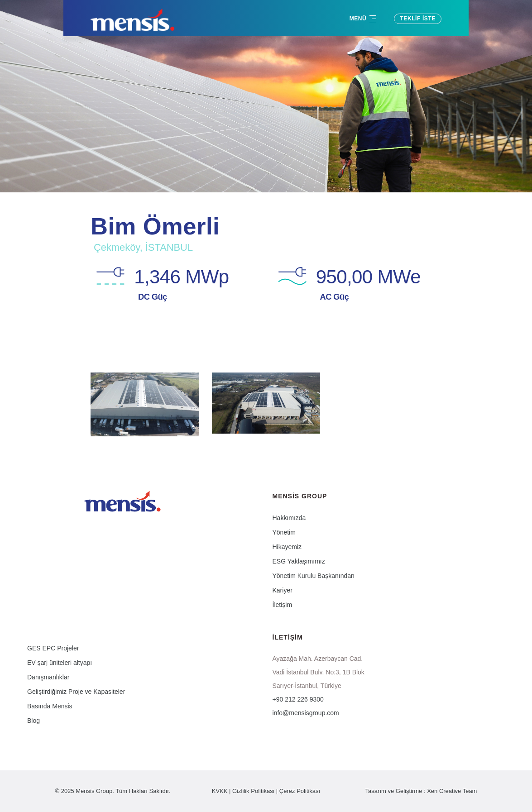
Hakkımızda (289, 518)
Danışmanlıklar (48, 677)
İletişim (283, 605)
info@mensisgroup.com (306, 713)
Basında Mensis (50, 706)
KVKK (220, 791)
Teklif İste (418, 19)
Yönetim (284, 532)
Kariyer (283, 590)
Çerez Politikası (300, 791)
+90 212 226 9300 (298, 699)
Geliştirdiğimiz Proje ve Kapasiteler (76, 692)
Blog (34, 721)
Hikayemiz (287, 547)
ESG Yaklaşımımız (299, 561)
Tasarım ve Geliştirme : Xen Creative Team (421, 791)
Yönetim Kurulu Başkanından (314, 576)
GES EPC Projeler (53, 648)
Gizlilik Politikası (253, 791)
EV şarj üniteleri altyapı (60, 663)
